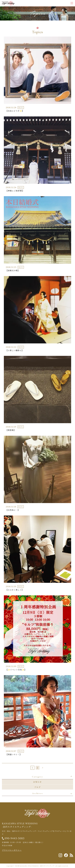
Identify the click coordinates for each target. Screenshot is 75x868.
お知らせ (37, 782)
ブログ (37, 787)
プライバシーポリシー (12, 850)
